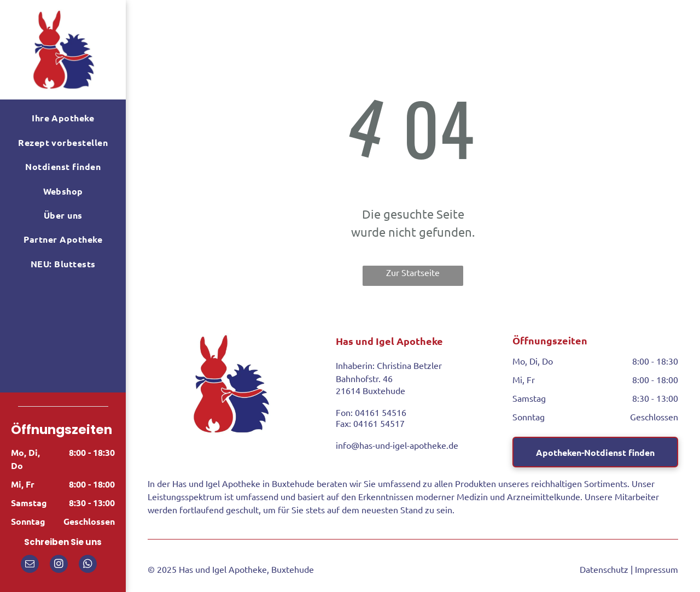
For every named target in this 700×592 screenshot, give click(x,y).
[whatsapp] (88, 565)
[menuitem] (63, 118)
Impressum (657, 569)
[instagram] (59, 565)
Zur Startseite (413, 272)
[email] (30, 565)
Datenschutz (604, 569)
